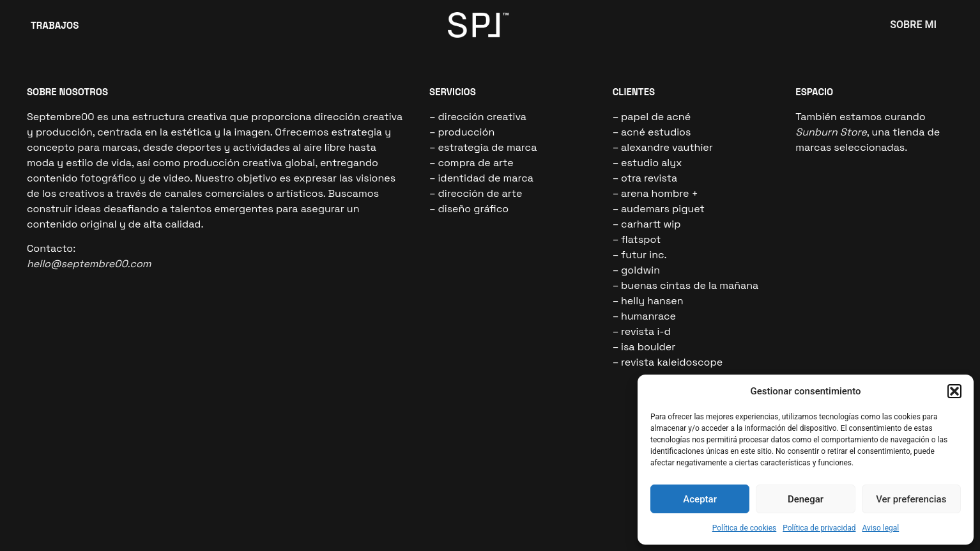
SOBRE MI (913, 25)
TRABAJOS (55, 25)
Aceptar (700, 499)
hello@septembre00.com (89, 264)
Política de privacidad (819, 528)
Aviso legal (880, 528)
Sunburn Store (831, 132)
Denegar (806, 499)
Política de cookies (745, 528)
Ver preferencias (911, 499)
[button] (954, 391)
